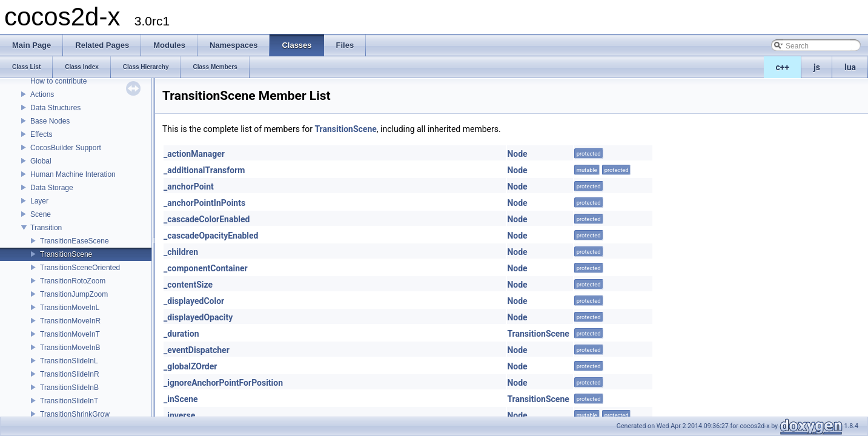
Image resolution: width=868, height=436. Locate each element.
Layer (39, 201)
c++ (783, 67)
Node (517, 154)
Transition (46, 228)
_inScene (181, 399)
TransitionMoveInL (70, 308)
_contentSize (188, 285)
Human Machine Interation (73, 174)
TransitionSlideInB (69, 388)
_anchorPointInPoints (204, 203)
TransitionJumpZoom (74, 294)
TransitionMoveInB (70, 348)
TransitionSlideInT (69, 401)
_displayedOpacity (198, 317)
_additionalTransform (204, 170)
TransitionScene (66, 254)
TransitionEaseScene (75, 241)
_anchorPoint (189, 187)
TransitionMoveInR (70, 321)
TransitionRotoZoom (73, 281)
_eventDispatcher (197, 350)
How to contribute (58, 81)
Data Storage (52, 188)
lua (850, 67)
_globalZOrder (190, 366)
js (817, 67)
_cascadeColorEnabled (207, 219)
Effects (41, 134)
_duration (181, 334)
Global (41, 161)
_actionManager (194, 154)
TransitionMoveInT (70, 334)
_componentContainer (206, 268)
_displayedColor (194, 301)
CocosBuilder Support (66, 148)
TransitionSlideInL (69, 361)
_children (181, 252)
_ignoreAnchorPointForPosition (223, 383)
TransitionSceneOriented (80, 268)
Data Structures (55, 108)
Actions (42, 94)
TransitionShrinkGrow (75, 414)
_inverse (179, 415)
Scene (41, 214)
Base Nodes (50, 121)
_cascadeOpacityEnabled (211, 236)
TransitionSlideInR (70, 374)
